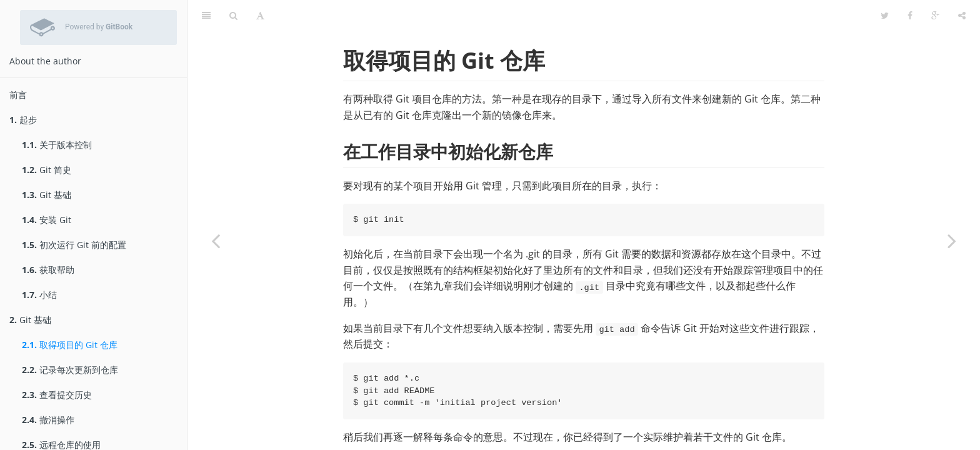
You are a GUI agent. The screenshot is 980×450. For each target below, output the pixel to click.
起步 (23, 120)
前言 (18, 95)
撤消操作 (48, 420)
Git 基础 (47, 195)
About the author (45, 61)
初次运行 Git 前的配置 (74, 245)
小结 (39, 295)
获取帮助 (48, 270)
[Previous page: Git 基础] (216, 241)
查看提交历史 (57, 395)
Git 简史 (47, 170)
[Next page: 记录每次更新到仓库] (952, 241)
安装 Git (47, 220)
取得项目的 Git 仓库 (70, 345)
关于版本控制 (57, 145)
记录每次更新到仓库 (70, 370)
